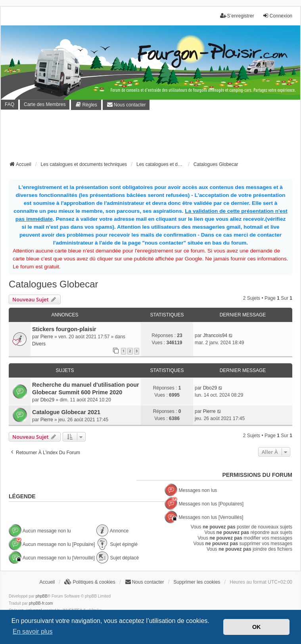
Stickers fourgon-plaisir (64, 329)
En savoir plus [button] (33, 631)
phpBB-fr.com (41, 603)
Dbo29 (47, 400)
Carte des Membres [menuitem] (45, 104)
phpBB (42, 596)
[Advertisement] (153, 138)
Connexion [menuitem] (277, 16)
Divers (39, 344)
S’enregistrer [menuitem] (237, 16)
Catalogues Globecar (53, 284)
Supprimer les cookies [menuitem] (197, 582)
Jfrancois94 (215, 335)
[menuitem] (86, 105)
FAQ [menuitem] (10, 104)
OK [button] (257, 627)
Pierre (47, 337)
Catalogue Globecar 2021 (66, 412)
